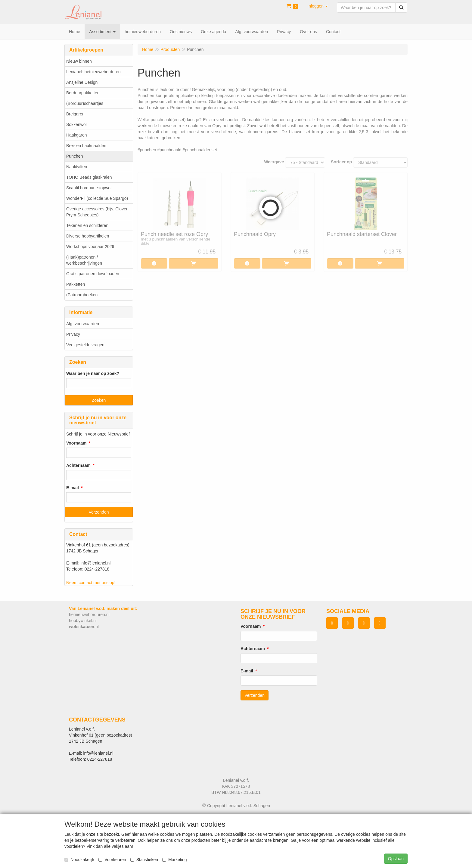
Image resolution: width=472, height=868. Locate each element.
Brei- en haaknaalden (86, 146)
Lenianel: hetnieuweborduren (93, 72)
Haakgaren (77, 135)
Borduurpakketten (83, 93)
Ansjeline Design (82, 82)
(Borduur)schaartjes (85, 103)
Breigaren (75, 114)
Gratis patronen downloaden (93, 274)
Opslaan (396, 859)
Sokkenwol (76, 124)
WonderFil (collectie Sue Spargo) (97, 198)
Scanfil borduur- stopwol (89, 188)
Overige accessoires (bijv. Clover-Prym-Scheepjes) (98, 212)
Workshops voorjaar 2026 (90, 247)
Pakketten (76, 284)
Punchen (75, 156)
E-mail (73, 488)
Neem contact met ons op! (91, 583)
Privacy (73, 334)
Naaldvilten (77, 167)
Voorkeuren (112, 860)
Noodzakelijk (79, 860)
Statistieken (144, 860)
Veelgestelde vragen (85, 345)
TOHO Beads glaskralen (89, 177)
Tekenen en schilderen (87, 225)
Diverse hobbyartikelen (88, 236)
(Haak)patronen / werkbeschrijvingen (84, 260)
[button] (318, 6)
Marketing (174, 860)
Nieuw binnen (79, 61)
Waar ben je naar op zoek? (93, 373)
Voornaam (76, 443)
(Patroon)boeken (82, 295)
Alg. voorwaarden (83, 324)
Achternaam (78, 465)
